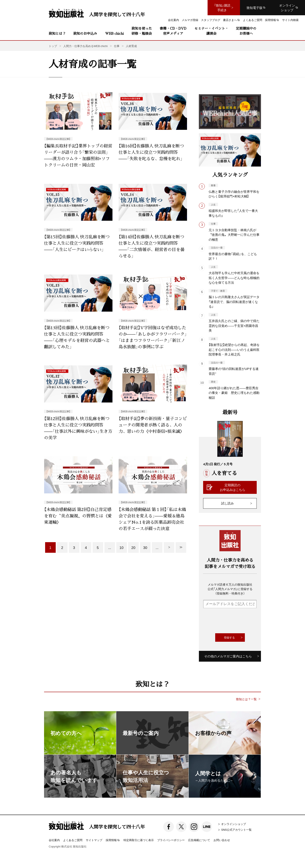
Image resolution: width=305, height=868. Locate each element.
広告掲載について (199, 840)
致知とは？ (57, 33)
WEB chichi (114, 33)
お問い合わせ (222, 840)
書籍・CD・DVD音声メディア (173, 31)
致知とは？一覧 (246, 699)
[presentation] (235, 621)
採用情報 (113, 840)
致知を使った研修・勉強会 (142, 31)
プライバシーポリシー (171, 840)
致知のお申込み (85, 33)
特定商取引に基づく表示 (139, 840)
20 (133, 547)
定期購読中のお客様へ (246, 31)
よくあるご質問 (73, 840)
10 (121, 547)
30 (145, 547)
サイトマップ (94, 840)
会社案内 (54, 840)
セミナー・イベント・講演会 (211, 31)
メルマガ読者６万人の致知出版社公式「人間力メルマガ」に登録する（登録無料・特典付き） (230, 589)
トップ (53, 46)
